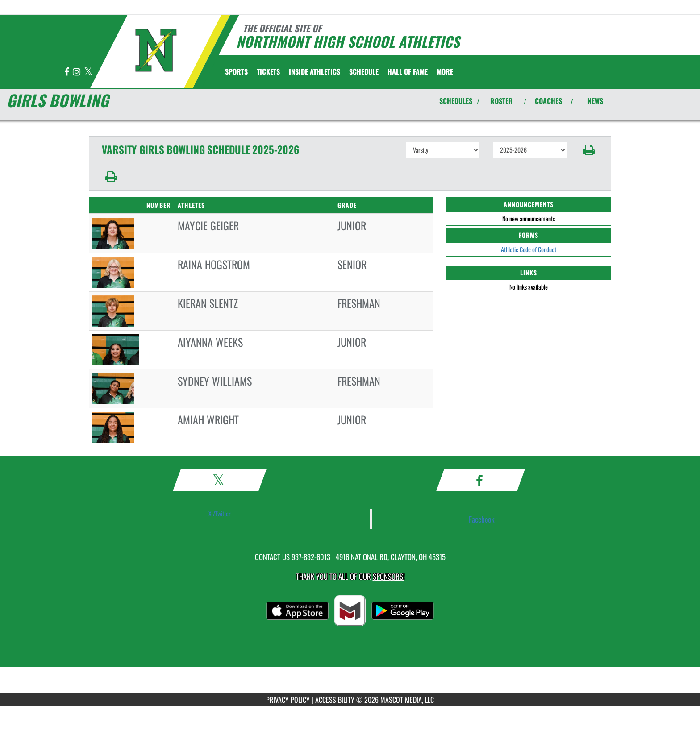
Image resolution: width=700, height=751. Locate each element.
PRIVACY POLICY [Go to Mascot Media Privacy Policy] (288, 700)
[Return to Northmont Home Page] (156, 50)
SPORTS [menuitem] (236, 71)
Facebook (482, 519)
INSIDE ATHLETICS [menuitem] (315, 71)
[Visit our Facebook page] (67, 72)
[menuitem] (268, 71)
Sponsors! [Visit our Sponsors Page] (389, 576)
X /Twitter (220, 513)
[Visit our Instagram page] (77, 72)
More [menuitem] (445, 71)
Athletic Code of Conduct (529, 249)
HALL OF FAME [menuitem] (408, 71)
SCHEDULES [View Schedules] (456, 101)
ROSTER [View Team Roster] (502, 101)
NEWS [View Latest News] (595, 101)
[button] (589, 150)
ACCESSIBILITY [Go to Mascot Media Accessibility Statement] (335, 700)
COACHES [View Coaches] (548, 101)
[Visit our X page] (88, 72)
